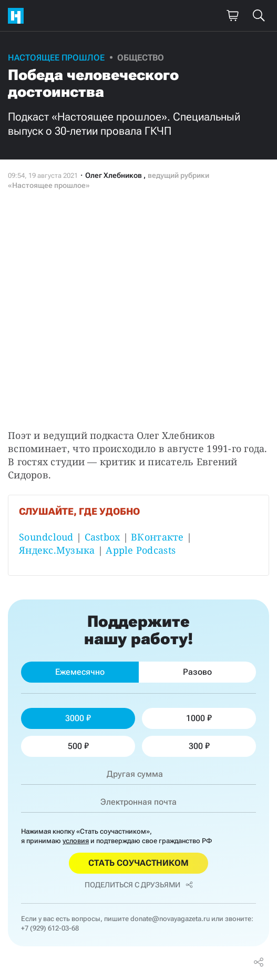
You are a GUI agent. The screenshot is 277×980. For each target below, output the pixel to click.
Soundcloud (46, 537)
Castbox (102, 537)
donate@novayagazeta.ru (170, 919)
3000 (78, 718)
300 (199, 746)
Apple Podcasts (141, 550)
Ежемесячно (80, 672)
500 (78, 746)
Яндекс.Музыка (57, 550)
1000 (199, 718)
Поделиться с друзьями (139, 885)
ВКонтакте (157, 537)
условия (76, 841)
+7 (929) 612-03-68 (50, 928)
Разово (197, 672)
